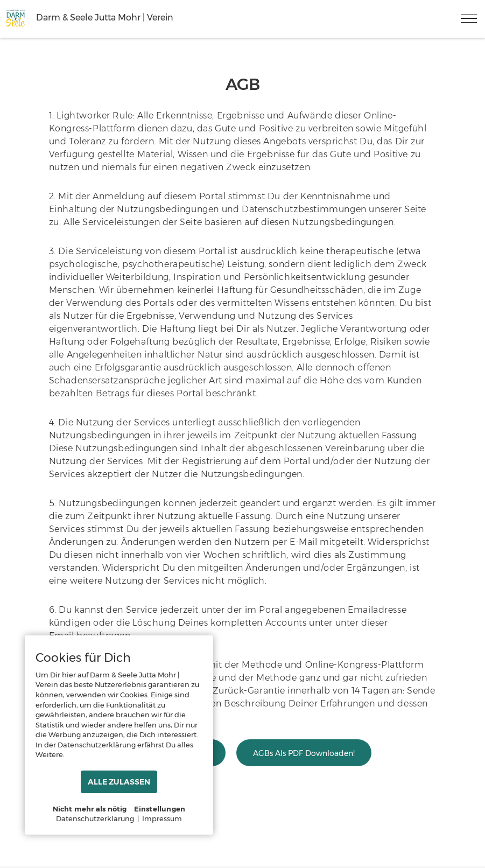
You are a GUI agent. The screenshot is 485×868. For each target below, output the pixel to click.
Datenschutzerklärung (95, 818)
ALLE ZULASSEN (119, 782)
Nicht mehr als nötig (90, 809)
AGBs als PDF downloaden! (304, 753)
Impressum (162, 818)
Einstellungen (160, 809)
